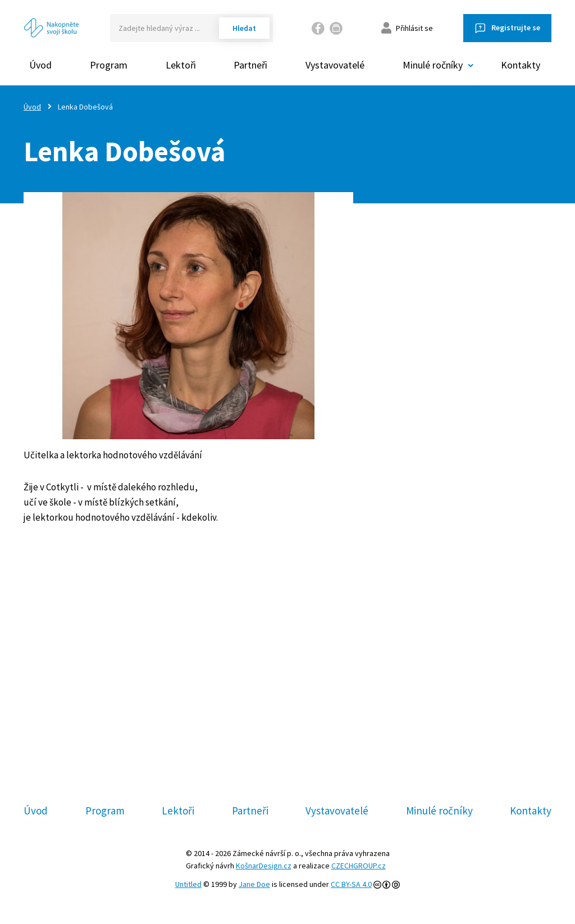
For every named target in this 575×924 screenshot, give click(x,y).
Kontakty (521, 65)
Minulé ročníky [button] (433, 65)
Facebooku (247, 699)
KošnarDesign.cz (264, 866)
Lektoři (181, 65)
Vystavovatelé (335, 65)
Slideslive (351, 699)
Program (109, 65)
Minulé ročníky (439, 811)
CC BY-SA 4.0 (351, 884)
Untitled (188, 884)
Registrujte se (516, 28)
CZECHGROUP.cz (359, 866)
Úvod (40, 65)
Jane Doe (254, 884)
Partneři (250, 65)
